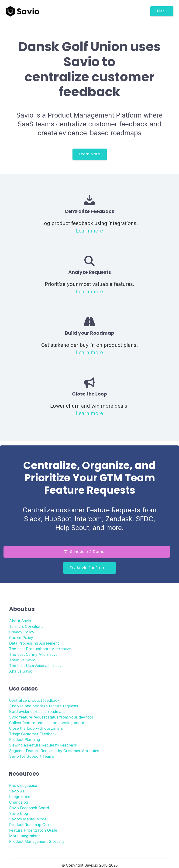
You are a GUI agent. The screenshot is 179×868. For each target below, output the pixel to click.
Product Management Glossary (37, 841)
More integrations (25, 836)
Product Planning (24, 740)
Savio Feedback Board (29, 808)
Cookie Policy (21, 638)
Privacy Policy (22, 632)
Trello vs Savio (22, 660)
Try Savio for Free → (89, 568)
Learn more (89, 231)
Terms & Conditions (26, 626)
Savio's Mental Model (28, 819)
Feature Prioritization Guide (33, 830)
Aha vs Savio (21, 671)
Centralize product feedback (34, 700)
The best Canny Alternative (33, 654)
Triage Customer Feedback (33, 734)
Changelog (19, 802)
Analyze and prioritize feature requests (44, 706)
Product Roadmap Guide (31, 825)
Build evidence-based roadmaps (37, 712)
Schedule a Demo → (87, 552)
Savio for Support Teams (32, 756)
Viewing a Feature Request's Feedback (43, 745)
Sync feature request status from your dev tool (51, 717)
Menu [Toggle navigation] (162, 11)
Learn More (90, 154)
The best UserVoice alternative (36, 666)
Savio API (18, 791)
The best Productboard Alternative (40, 649)
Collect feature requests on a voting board (47, 723)
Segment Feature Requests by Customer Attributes (54, 751)
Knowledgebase (23, 785)
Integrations (20, 797)
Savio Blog (19, 813)
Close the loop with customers (36, 728)
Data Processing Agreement (34, 643)
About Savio (20, 621)
